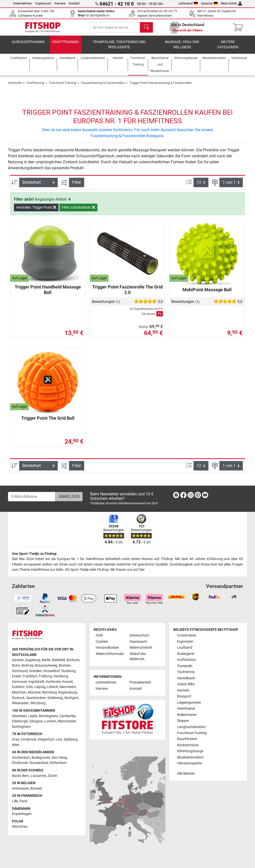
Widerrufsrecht (141, 648)
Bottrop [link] (28, 665)
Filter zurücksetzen (78, 211)
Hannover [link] (19, 682)
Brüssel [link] (36, 788)
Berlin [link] (46, 660)
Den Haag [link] (59, 758)
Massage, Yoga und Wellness (182, 49)
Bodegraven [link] (41, 758)
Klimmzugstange (190, 751)
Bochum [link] (73, 660)
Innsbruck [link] (29, 739)
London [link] (50, 721)
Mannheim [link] (68, 687)
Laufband (185, 648)
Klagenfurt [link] (46, 739)
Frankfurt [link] (30, 676)
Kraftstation (187, 660)
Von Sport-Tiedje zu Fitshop (34, 554)
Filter (77, 187)
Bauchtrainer (187, 739)
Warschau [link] (20, 827)
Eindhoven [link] (20, 763)
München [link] (19, 692)
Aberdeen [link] (19, 716)
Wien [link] (16, 745)
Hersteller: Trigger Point (36, 211)
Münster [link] (34, 692)
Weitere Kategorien (228, 49)
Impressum (43, 3)
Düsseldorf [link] (52, 671)
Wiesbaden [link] (20, 703)
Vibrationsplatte (190, 763)
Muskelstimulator (191, 757)
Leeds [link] (33, 716)
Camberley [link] (67, 716)
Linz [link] (59, 739)
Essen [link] (17, 676)
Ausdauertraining (28, 46)
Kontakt (74, 3)
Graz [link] (16, 739)
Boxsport (184, 696)
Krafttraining (66, 46)
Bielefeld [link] (59, 660)
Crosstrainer (187, 635)
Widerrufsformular (110, 654)
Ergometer (185, 642)
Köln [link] (29, 687)
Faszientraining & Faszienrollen (103, 87)
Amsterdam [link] (21, 758)
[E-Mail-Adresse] (32, 497)
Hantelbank (186, 678)
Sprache (209, 3)
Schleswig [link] (55, 698)
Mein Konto (231, 3)
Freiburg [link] (45, 676)
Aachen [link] (18, 660)
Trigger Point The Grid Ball (48, 422)
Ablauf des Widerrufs (138, 657)
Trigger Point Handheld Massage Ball (48, 294)
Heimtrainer (186, 709)
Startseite (15, 87)
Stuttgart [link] (71, 698)
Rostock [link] (18, 698)
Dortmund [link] (20, 671)
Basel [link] (16, 776)
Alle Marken (186, 774)
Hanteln (183, 690)
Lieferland (188, 3)
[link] (176, 496)
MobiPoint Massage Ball (207, 294)
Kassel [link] (67, 682)
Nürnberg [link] (49, 692)
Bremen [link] (65, 665)
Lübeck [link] (52, 687)
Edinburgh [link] (20, 721)
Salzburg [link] (71, 739)
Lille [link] (15, 801)
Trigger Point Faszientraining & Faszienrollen (161, 87)
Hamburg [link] (61, 676)
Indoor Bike (186, 684)
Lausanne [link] (38, 776)
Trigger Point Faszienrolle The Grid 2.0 (127, 294)
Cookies (102, 642)
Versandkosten (107, 648)
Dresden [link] (35, 671)
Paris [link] (23, 801)
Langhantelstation (191, 727)
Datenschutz (139, 635)
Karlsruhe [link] (53, 682)
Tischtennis (186, 672)
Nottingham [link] (21, 727)
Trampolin (185, 666)
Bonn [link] (16, 665)
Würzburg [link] (38, 703)
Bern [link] (26, 776)
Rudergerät (186, 654)
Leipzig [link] (40, 687)
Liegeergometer (189, 703)
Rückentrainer (188, 745)
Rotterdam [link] (58, 763)
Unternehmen (22, 3)
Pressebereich (140, 682)
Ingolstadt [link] (36, 682)
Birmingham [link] (48, 716)
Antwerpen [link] (20, 788)
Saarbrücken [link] (36, 698)
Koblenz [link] (18, 687)
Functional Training (63, 87)
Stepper (183, 721)
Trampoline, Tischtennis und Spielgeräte (119, 49)
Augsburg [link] (33, 660)
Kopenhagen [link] (22, 814)
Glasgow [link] (36, 721)
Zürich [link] (52, 776)
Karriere (60, 3)
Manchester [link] (67, 721)
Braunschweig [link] (46, 665)
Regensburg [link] (68, 692)
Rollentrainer (187, 715)
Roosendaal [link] (39, 763)
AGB (99, 635)
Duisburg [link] (68, 671)
